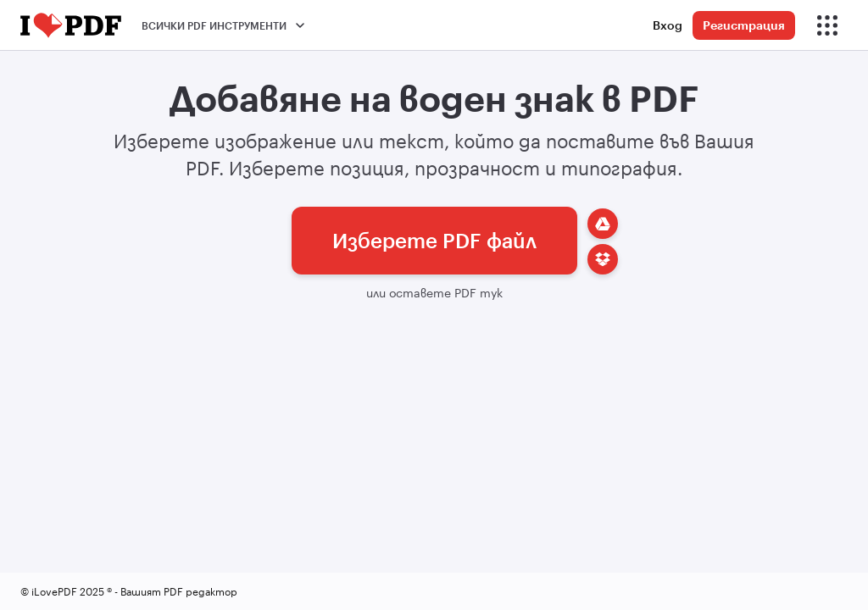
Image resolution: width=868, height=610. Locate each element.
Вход (668, 25)
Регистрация (744, 25)
